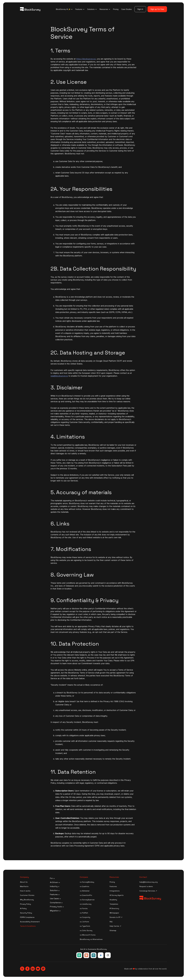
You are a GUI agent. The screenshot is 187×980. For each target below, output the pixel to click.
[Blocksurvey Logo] (30, 9)
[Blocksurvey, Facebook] (27, 969)
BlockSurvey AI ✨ (64, 9)
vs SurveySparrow (87, 900)
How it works (25, 891)
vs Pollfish (84, 913)
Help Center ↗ (115, 926)
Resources (105, 9)
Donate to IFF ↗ (116, 917)
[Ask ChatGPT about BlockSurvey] (79, 955)
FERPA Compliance (27, 917)
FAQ (111, 922)
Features (80, 9)
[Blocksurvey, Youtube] (38, 969)
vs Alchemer (85, 891)
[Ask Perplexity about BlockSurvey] (93, 955)
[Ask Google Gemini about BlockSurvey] (101, 955)
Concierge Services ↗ (148, 891)
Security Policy (26, 913)
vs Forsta (84, 908)
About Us (24, 882)
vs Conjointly (85, 917)
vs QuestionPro (86, 895)
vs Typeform (85, 926)
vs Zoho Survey (86, 930)
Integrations (115, 891)
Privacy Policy (25, 904)
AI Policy (23, 908)
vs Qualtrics (84, 886)
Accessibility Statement (30, 922)
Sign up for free (157, 9)
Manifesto (24, 886)
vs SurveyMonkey (87, 882)
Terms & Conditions (28, 926)
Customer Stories (27, 895)
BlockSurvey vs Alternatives (91, 939)
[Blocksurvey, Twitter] (22, 969)
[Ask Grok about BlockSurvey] (108, 955)
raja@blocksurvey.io (59, 376)
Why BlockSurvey (27, 900)
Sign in (140, 9)
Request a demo (146, 886)
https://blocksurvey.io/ (86, 59)
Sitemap (113, 930)
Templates (114, 904)
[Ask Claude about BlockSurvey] (86, 955)
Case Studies (127, 9)
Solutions (92, 9)
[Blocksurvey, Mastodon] (43, 969)
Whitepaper (114, 913)
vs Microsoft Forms (88, 935)
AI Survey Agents (117, 895)
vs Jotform (84, 922)
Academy (113, 900)
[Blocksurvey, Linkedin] (33, 969)
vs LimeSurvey (86, 904)
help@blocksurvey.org (148, 882)
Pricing (116, 9)
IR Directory (114, 908)
